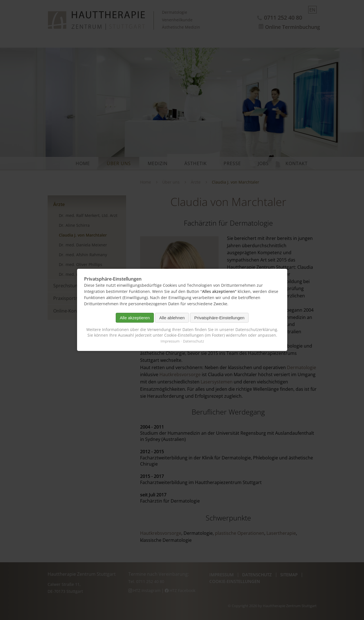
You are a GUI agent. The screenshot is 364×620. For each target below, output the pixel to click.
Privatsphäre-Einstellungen (219, 318)
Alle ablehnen (172, 318)
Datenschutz (193, 341)
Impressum (170, 341)
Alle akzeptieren (135, 318)
